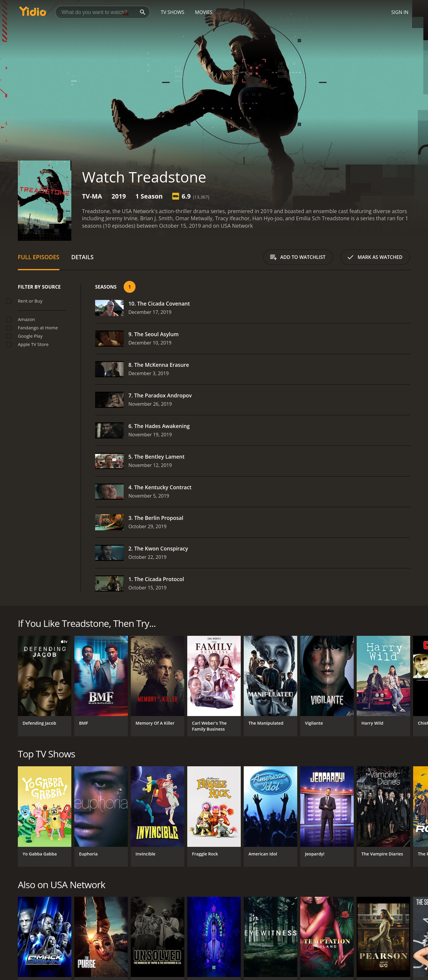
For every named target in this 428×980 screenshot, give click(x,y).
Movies (204, 12)
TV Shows (173, 12)
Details (82, 257)
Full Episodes (39, 257)
